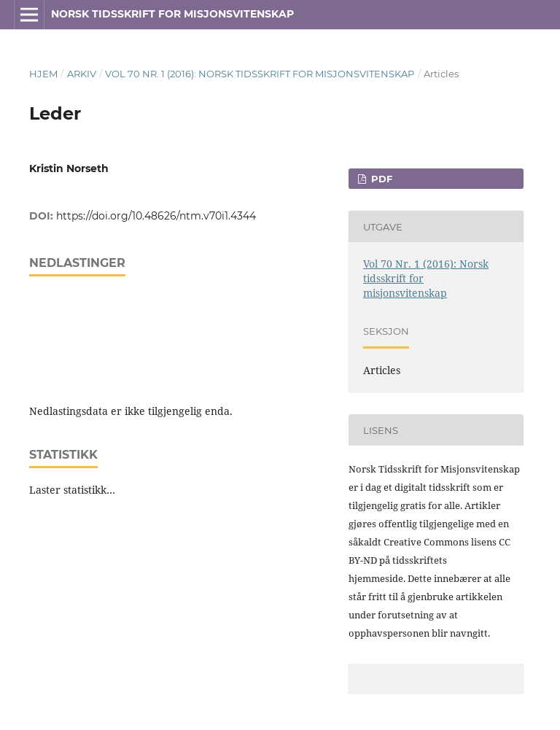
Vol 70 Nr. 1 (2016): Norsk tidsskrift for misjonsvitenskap (260, 74)
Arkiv (82, 74)
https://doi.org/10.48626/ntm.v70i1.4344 (156, 216)
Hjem (43, 74)
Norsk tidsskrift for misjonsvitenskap (172, 14)
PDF (380, 179)
